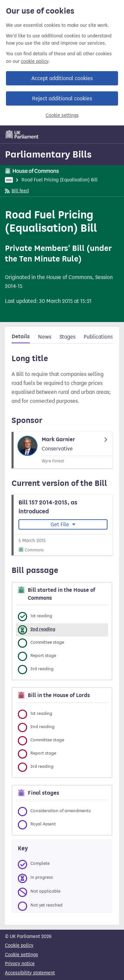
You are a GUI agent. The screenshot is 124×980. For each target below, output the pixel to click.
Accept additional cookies (62, 78)
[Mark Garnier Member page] (62, 450)
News (45, 337)
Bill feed (17, 191)
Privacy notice (20, 964)
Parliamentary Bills (48, 154)
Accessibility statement (30, 973)
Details (21, 337)
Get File (61, 524)
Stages (67, 337)
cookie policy (35, 61)
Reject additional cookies (62, 98)
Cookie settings (62, 115)
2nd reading (43, 629)
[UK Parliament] (22, 134)
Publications (98, 337)
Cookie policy (19, 945)
